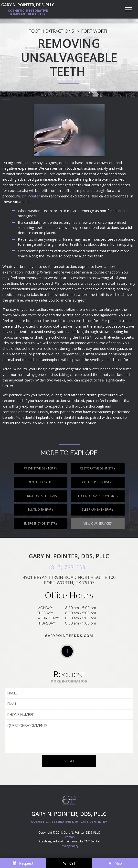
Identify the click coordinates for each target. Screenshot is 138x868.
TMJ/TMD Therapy (40, 510)
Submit (69, 761)
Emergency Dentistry (40, 523)
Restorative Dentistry (98, 468)
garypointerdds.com (69, 636)
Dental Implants (41, 482)
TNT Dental (92, 841)
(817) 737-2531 (69, 567)
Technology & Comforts (98, 496)
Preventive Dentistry (41, 468)
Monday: (45, 608)
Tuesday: (45, 613)
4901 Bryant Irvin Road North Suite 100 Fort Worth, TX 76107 (69, 580)
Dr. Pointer (31, 196)
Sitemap (69, 837)
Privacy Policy (69, 846)
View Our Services (98, 523)
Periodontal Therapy (41, 496)
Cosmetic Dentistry (98, 482)
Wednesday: (48, 618)
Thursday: (47, 623)
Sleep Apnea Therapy (98, 510)
